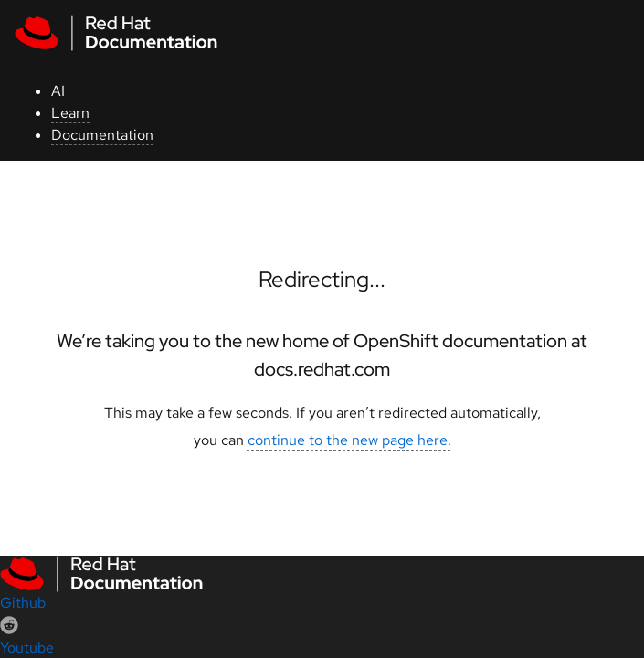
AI (58, 91)
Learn (70, 113)
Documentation (102, 135)
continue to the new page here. (349, 440)
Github (23, 603)
